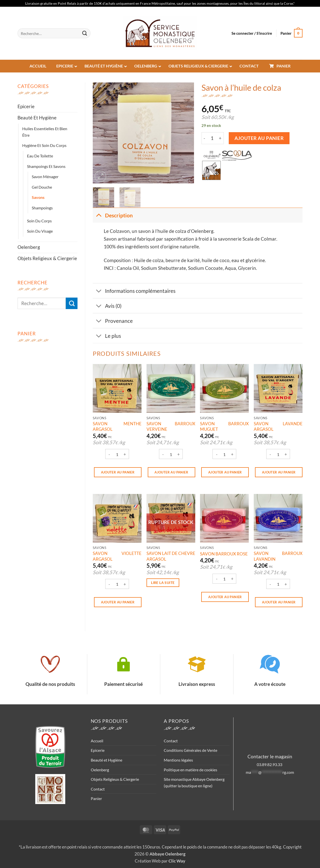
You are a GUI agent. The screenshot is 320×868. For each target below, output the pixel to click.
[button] (252, 33)
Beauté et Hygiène (37, 118)
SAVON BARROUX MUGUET (224, 426)
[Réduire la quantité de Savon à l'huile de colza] (204, 138)
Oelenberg (29, 247)
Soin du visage (40, 231)
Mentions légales (178, 760)
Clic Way (177, 861)
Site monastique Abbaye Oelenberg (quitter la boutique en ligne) (194, 782)
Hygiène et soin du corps (44, 145)
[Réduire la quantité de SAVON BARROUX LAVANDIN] (270, 584)
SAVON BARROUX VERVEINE (171, 426)
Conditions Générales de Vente (190, 750)
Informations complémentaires (134, 291)
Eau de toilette (40, 156)
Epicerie (26, 106)
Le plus (107, 336)
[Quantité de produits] (212, 138)
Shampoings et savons (46, 166)
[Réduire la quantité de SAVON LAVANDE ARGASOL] (270, 454)
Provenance (113, 321)
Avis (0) (107, 306)
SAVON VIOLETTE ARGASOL (117, 556)
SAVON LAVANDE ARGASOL (278, 426)
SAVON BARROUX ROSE (224, 554)
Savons (38, 197)
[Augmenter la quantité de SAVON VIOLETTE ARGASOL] (125, 584)
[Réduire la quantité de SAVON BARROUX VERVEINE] (163, 454)
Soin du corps (39, 221)
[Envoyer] (85, 33)
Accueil (97, 741)
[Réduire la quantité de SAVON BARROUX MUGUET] (217, 454)
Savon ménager (45, 177)
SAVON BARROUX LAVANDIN (278, 556)
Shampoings (42, 208)
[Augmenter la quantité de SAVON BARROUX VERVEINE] (178, 454)
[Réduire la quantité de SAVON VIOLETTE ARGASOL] (109, 584)
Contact (98, 789)
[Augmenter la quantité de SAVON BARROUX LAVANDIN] (286, 584)
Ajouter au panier (259, 138)
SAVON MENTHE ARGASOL (117, 426)
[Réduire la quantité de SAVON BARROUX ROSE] (217, 579)
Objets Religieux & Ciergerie (47, 258)
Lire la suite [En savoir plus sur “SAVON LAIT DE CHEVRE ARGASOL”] (163, 583)
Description (113, 215)
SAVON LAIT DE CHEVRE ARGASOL (171, 556)
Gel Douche (42, 187)
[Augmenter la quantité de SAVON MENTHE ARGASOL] (125, 454)
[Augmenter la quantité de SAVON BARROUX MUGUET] (232, 454)
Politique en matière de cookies (190, 770)
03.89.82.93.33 (270, 764)
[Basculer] (99, 215)
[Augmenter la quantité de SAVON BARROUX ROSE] (232, 579)
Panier (96, 798)
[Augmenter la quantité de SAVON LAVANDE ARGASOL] (286, 454)
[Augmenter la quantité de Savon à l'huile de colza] (220, 138)
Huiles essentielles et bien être (45, 132)
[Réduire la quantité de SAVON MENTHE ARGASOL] (109, 454)
